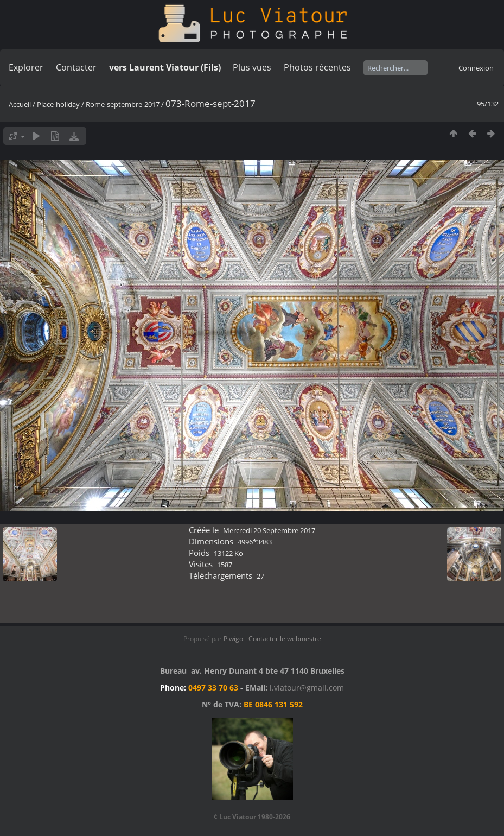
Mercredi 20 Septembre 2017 (269, 530)
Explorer (26, 67)
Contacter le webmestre (285, 639)
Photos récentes (317, 67)
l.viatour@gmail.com (307, 688)
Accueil (20, 104)
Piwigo (233, 639)
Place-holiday (58, 104)
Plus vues (252, 67)
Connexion (476, 68)
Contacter (76, 67)
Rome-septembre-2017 (123, 104)
